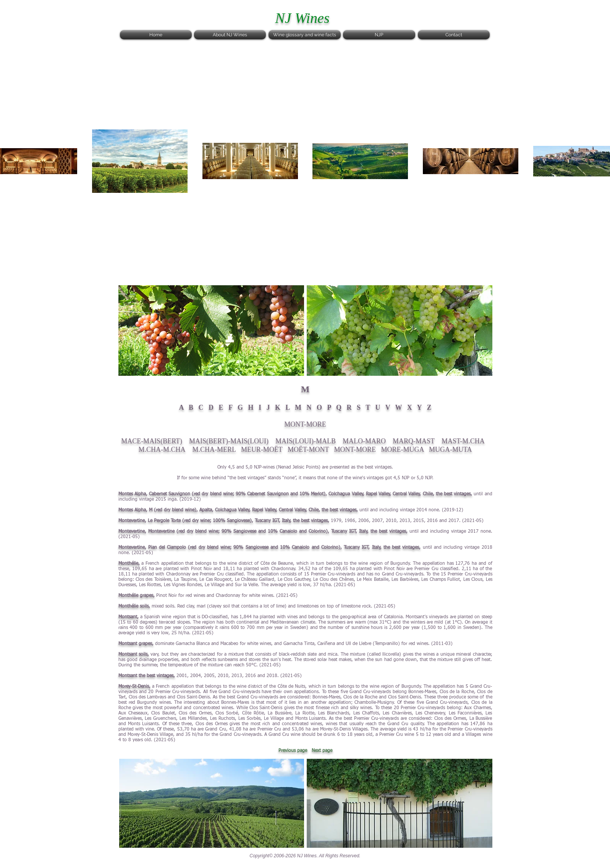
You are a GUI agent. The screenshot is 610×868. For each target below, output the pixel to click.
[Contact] (454, 35)
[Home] (156, 35)
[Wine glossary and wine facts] (305, 35)
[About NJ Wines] (230, 35)
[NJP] (379, 35)
